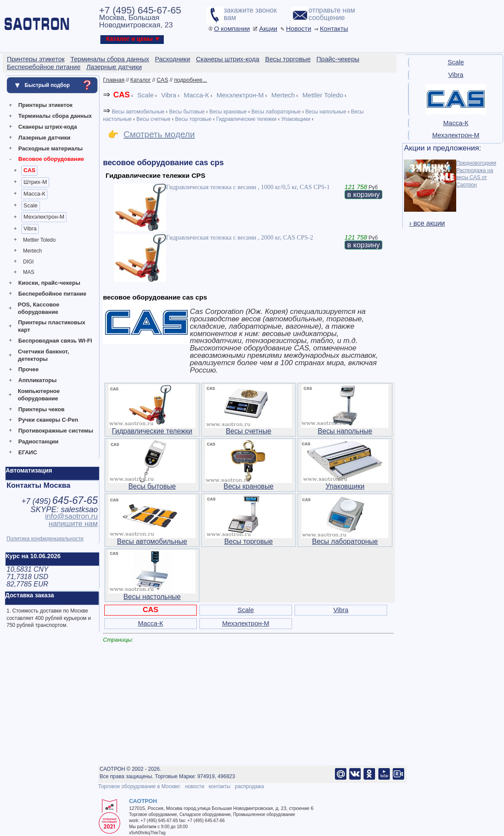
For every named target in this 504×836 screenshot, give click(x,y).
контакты (219, 786)
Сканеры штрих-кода (48, 127)
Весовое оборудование (51, 159)
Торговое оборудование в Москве (139, 786)
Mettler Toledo (39, 240)
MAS (29, 272)
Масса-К (34, 194)
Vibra (30, 228)
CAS (29, 170)
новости (195, 786)
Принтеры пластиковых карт (51, 326)
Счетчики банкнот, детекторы (43, 355)
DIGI (28, 262)
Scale (31, 205)
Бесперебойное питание (52, 294)
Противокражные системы (56, 431)
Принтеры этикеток (45, 105)
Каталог (141, 80)
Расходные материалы (50, 148)
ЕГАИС (28, 452)
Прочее (28, 369)
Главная (114, 80)
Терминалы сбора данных (55, 116)
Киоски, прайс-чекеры (49, 283)
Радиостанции (38, 441)
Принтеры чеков (41, 409)
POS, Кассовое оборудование (38, 308)
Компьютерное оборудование (39, 395)
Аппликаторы (37, 380)
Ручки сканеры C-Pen (48, 420)
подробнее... (191, 80)
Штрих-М (35, 182)
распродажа (249, 786)
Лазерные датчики (44, 138)
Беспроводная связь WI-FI (55, 341)
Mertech (32, 251)
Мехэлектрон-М (44, 217)
